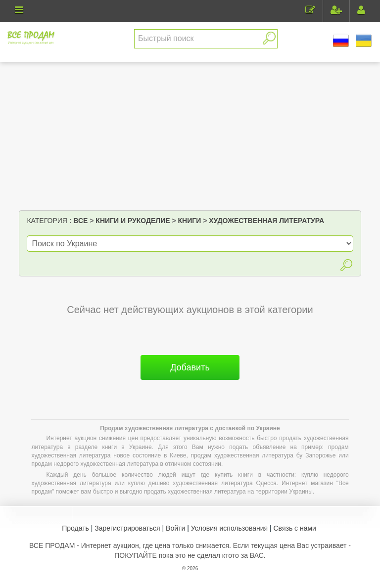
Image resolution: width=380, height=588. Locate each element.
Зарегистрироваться (127, 528)
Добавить (190, 367)
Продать (75, 528)
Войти (175, 528)
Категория (47, 221)
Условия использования (229, 528)
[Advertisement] (190, 136)
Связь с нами (295, 528)
